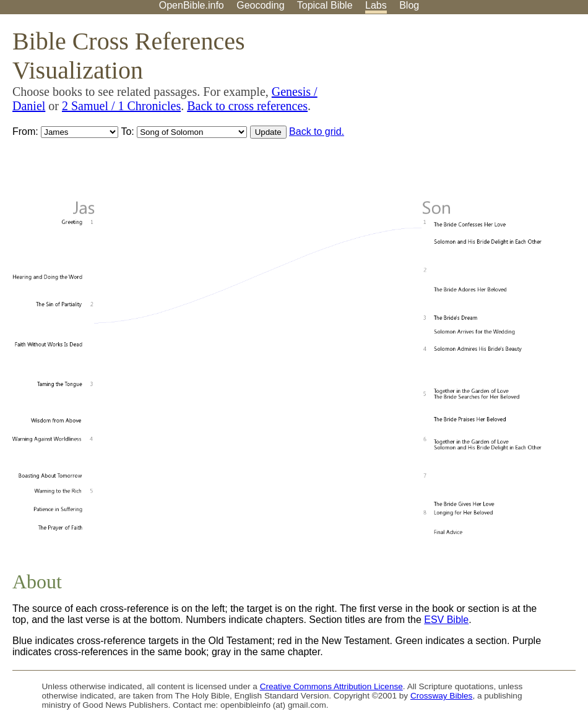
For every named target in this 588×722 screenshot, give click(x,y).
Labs (376, 5)
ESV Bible (446, 620)
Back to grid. (317, 131)
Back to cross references (247, 106)
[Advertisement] (463, 111)
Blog (409, 5)
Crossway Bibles (441, 696)
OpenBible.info (192, 5)
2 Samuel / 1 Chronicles (121, 106)
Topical (325, 5)
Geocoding (260, 5)
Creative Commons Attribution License (331, 686)
